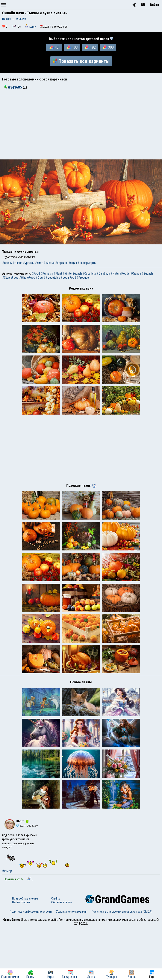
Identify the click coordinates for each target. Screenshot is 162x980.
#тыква (17, 263)
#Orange (136, 274)
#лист (39, 263)
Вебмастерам (21, 955)
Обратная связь (62, 955)
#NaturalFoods (120, 274)
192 (90, 47)
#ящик (73, 263)
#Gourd (40, 278)
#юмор (7, 923)
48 (54, 47)
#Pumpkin (47, 274)
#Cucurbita (89, 274)
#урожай (29, 263)
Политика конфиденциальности (31, 964)
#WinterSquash (72, 274)
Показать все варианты (81, 61)
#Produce (83, 278)
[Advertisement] (81, 127)
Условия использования (72, 964)
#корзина (61, 263)
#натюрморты (87, 263)
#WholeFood (27, 278)
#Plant (58, 274)
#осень (7, 263)
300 (108, 47)
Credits (56, 951)
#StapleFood (10, 278)
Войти (154, 5)
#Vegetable (53, 278)
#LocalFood (68, 278)
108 (72, 47)
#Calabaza (103, 274)
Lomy (33, 27)
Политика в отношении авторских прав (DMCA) (122, 964)
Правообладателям (25, 951)
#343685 (13, 87)
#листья (49, 263)
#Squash (147, 274)
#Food (36, 274)
